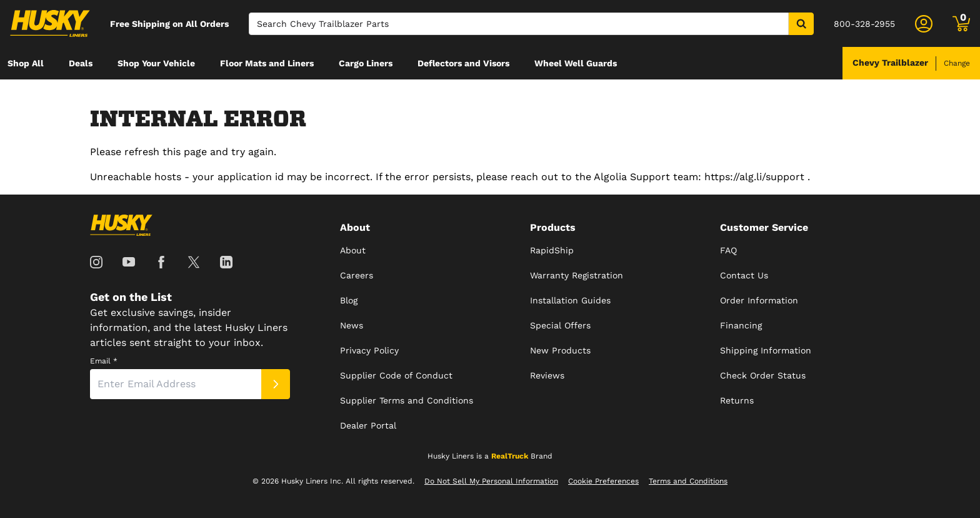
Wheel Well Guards (576, 63)
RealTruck (510, 456)
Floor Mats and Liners (267, 63)
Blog (349, 300)
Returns (737, 400)
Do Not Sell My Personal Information (491, 481)
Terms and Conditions (688, 481)
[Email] (176, 384)
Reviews (547, 375)
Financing (741, 325)
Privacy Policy (369, 350)
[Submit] (276, 384)
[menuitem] (26, 63)
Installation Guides (570, 300)
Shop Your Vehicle (156, 63)
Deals (81, 63)
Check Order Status (763, 375)
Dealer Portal (368, 425)
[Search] (519, 24)
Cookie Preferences (603, 481)
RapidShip (552, 250)
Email (104, 361)
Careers (357, 275)
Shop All (26, 63)
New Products (560, 350)
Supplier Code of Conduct (396, 375)
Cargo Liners (366, 63)
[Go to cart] (961, 24)
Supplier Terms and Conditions (407, 400)
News (352, 325)
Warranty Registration (577, 275)
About (353, 250)
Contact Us (744, 275)
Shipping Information (766, 350)
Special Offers (560, 325)
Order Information (759, 300)
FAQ (728, 250)
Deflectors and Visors (463, 63)
